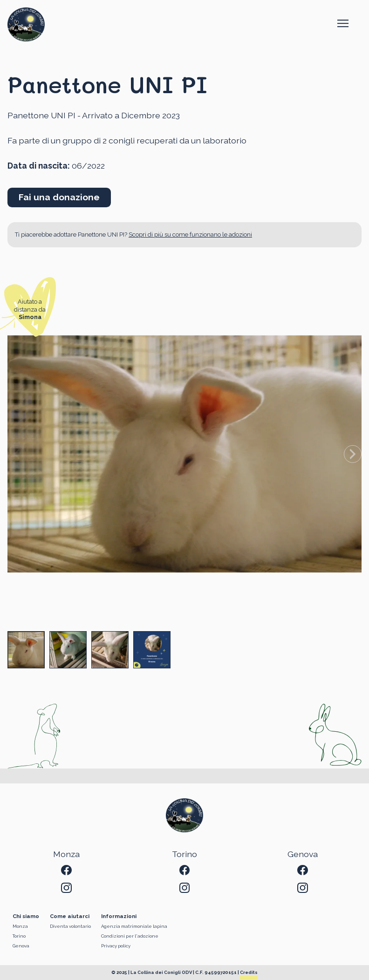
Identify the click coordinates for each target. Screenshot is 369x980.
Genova (21, 946)
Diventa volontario (70, 926)
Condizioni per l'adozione (130, 936)
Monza (20, 926)
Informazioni (119, 916)
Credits (249, 972)
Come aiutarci (70, 916)
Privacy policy (116, 946)
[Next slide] (353, 454)
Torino (19, 936)
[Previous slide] (16, 454)
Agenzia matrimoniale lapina (134, 926)
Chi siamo (26, 916)
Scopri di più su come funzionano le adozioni (190, 235)
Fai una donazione (59, 197)
